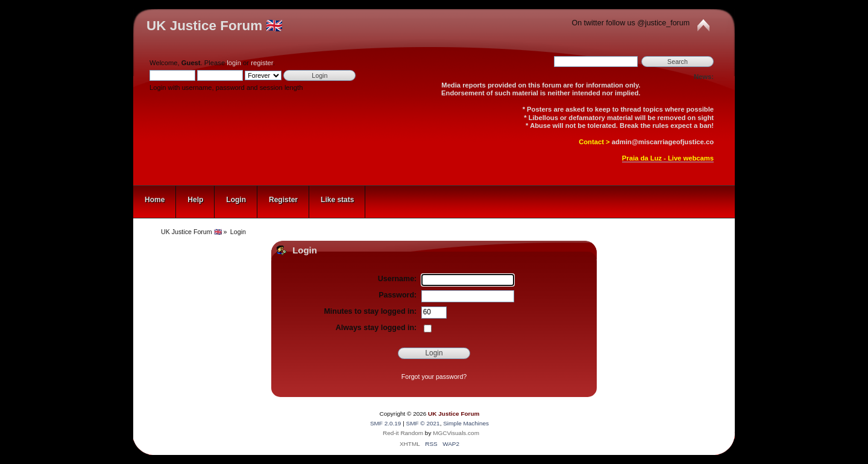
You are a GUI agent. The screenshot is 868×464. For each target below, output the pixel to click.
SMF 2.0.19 (386, 423)
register (262, 63)
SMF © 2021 (423, 423)
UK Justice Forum (454, 414)
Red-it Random (403, 433)
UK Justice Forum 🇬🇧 (215, 26)
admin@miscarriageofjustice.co (663, 142)
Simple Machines (466, 423)
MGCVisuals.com (456, 433)
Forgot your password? (434, 377)
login (234, 63)
